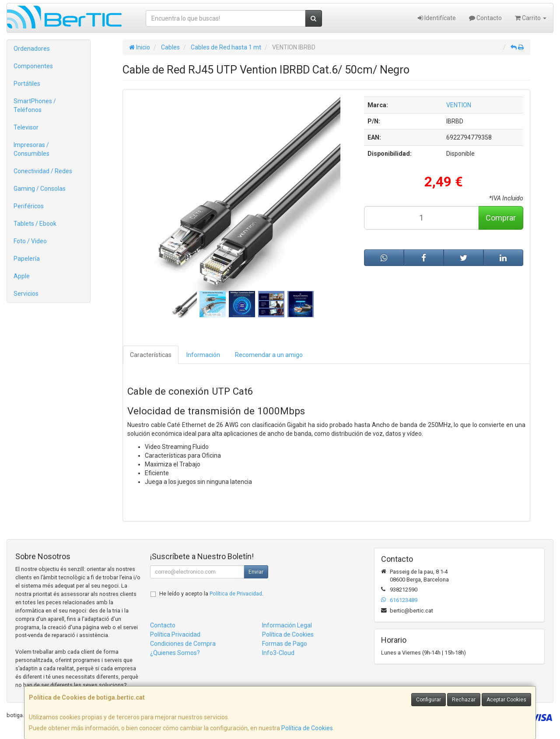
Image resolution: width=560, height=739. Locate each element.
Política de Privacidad (236, 594)
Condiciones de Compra (183, 644)
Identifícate (437, 18)
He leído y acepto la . (211, 594)
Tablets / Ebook (35, 224)
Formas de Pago (285, 644)
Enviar (256, 572)
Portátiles (27, 84)
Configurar (429, 700)
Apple (22, 276)
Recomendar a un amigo (269, 355)
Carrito (531, 18)
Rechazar (464, 700)
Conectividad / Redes (43, 171)
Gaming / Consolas (40, 189)
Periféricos (29, 206)
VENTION (459, 105)
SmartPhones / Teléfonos (35, 105)
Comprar (501, 218)
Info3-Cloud (278, 653)
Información (203, 355)
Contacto (485, 18)
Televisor (26, 127)
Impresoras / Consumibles (31, 149)
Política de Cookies (307, 728)
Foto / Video (30, 241)
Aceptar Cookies (506, 700)
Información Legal (287, 625)
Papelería (27, 259)
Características (151, 355)
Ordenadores (32, 49)
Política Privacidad (175, 634)
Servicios (26, 294)
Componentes (33, 66)
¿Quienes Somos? (175, 653)
